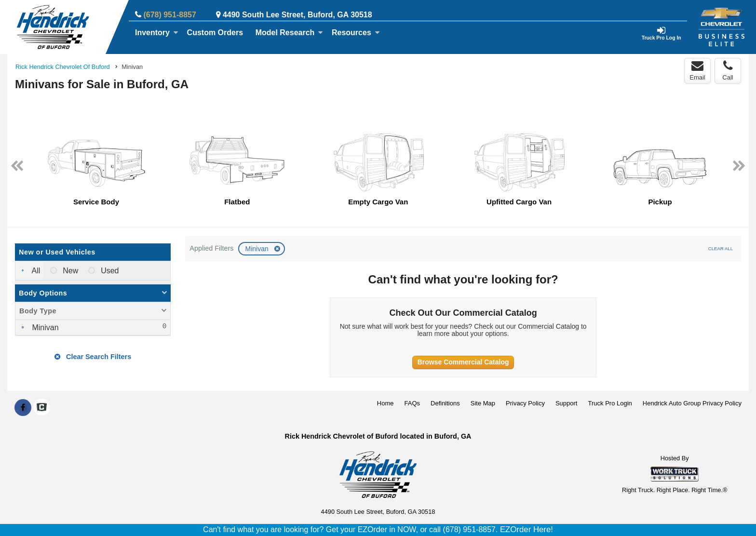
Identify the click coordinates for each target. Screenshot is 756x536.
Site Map (483, 403)
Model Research (290, 33)
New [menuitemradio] (69, 271)
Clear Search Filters (93, 357)
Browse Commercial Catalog (463, 362)
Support (567, 403)
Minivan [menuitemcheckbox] (44, 328)
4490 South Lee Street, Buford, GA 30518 (297, 15)
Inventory (157, 33)
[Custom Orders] (215, 33)
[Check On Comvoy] (42, 408)
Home (385, 403)
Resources (356, 33)
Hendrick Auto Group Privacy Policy (692, 403)
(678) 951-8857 (169, 15)
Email (697, 70)
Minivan (257, 249)
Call (728, 70)
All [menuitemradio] (35, 271)
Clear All (721, 248)
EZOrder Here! (526, 529)
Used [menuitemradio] (109, 271)
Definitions (445, 403)
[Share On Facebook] (23, 408)
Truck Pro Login (610, 403)
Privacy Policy (525, 403)
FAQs (412, 403)
